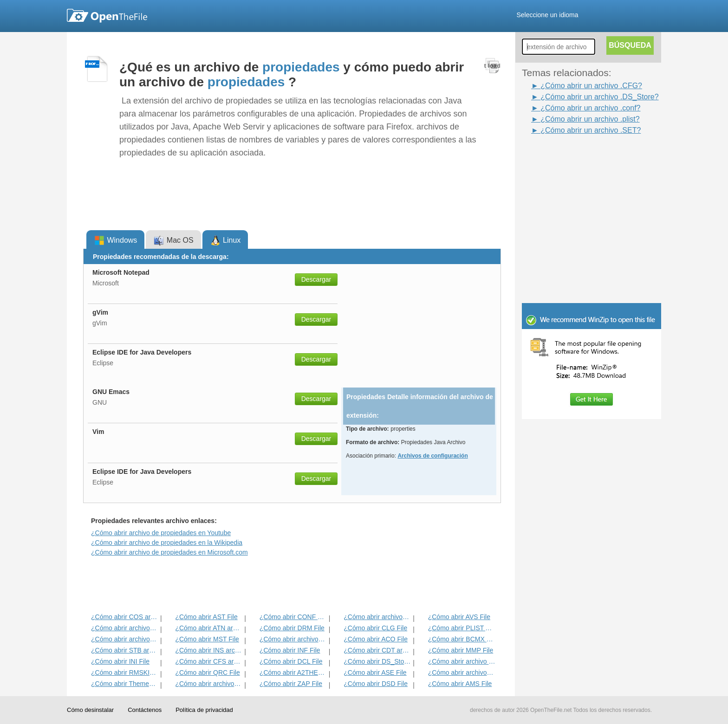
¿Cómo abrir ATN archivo (209, 628)
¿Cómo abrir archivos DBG (377, 617)
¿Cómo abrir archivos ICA (125, 639)
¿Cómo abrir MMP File (461, 650)
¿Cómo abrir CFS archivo (209, 661)
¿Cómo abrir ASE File (375, 672)
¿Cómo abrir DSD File (376, 684)
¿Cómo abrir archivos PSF (125, 628)
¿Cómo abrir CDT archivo (377, 650)
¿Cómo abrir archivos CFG (209, 684)
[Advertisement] (578, 157)
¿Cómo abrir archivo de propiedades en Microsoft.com (169, 552)
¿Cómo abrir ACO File (376, 639)
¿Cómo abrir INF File (290, 650)
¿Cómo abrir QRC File (207, 672)
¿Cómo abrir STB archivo (125, 650)
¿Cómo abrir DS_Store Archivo (377, 661)
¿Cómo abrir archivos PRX (293, 639)
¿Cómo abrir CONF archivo (293, 617)
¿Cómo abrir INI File (120, 661)
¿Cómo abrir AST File (206, 617)
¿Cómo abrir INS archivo (209, 650)
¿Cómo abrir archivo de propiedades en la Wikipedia (167, 543)
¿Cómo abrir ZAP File (291, 684)
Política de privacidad (204, 710)
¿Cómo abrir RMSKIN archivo (125, 672)
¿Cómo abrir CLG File (375, 628)
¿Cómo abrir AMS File (460, 684)
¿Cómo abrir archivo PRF (462, 661)
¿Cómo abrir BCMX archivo (462, 639)
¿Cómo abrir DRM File (292, 628)
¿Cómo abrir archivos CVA (462, 672)
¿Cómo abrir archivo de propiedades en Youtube (161, 533)
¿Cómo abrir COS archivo (125, 617)
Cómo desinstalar (90, 710)
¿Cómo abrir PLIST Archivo (462, 628)
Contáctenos (145, 710)
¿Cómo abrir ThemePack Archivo (125, 684)
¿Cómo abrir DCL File (291, 661)
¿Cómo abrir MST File (207, 639)
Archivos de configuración (432, 456)
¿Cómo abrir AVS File (459, 617)
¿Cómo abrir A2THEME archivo (293, 672)
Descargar (316, 279)
